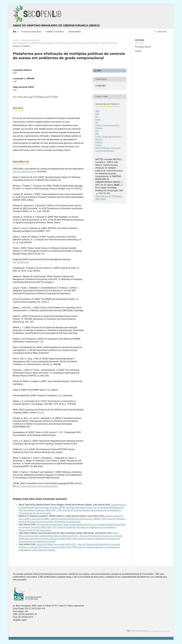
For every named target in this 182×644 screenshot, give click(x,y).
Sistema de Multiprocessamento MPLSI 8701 (57, 544)
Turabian (99, 145)
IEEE (97, 131)
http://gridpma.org (21, 262)
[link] (42, 342)
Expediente (75, 32)
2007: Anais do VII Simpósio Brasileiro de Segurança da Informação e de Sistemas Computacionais (65, 43)
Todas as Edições (31, 32)
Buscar (162, 32)
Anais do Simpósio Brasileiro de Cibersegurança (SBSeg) (56, 26)
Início (16, 40)
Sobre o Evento (55, 32)
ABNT (97, 111)
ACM (97, 114)
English (138, 51)
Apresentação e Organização (50, 524)
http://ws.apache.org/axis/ (25, 172)
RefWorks (99, 142)
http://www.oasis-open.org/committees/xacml (37, 486)
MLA (97, 134)
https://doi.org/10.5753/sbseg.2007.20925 (38, 97)
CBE (97, 122)
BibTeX (98, 120)
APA (97, 117)
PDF (99, 71)
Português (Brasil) (143, 47)
